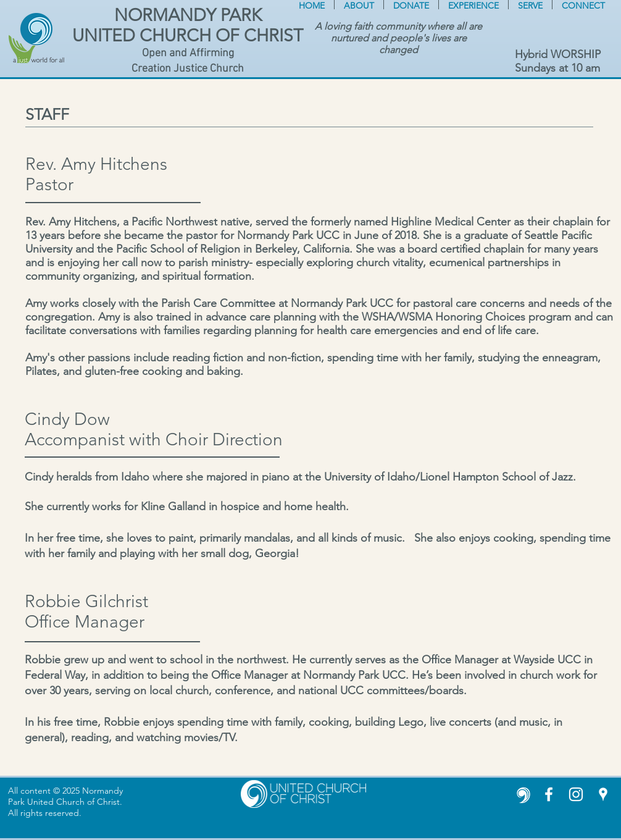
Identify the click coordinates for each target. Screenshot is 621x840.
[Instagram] (576, 794)
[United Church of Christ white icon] (522, 794)
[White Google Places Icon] (603, 794)
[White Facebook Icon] (549, 794)
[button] (359, 5)
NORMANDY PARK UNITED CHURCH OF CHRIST (188, 25)
